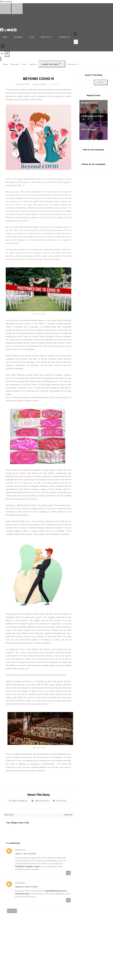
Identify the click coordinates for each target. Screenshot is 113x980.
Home (5, 37)
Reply (68, 873)
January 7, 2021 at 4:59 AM (25, 854)
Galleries (18, 37)
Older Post (68, 815)
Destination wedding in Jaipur (28, 866)
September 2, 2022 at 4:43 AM (26, 887)
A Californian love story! (92, 116)
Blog (32, 37)
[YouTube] (9, 31)
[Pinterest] (12, 31)
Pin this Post (62, 801)
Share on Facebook (19, 801)
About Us (33, 64)
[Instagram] (6, 31)
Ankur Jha (20, 850)
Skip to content (6, 2)
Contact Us (64, 37)
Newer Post (9, 815)
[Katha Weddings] (11, 13)
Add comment (12, 911)
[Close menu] (1, 59)
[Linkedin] (15, 31)
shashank (20, 883)
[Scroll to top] (2, 54)
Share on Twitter (42, 801)
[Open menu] (76, 42)
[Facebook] (2, 31)
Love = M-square (89, 129)
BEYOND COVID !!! (89, 103)
